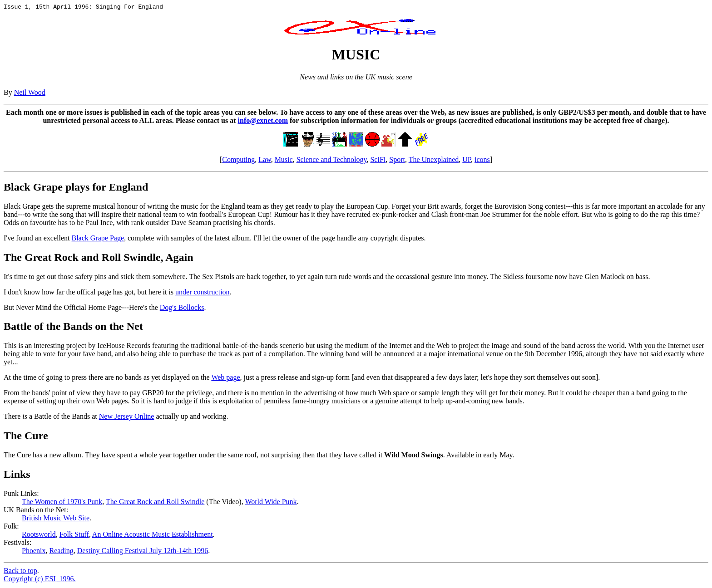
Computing (238, 161)
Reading (61, 552)
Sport (397, 161)
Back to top (20, 572)
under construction (203, 293)
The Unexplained (434, 161)
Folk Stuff (74, 536)
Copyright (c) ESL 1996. (40, 580)
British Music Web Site (56, 519)
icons (482, 161)
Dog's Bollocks (182, 309)
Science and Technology (332, 161)
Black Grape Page (98, 239)
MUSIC (356, 56)
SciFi (378, 161)
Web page (225, 379)
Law (265, 161)
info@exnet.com (263, 122)
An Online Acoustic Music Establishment (153, 536)
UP (467, 161)
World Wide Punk (271, 503)
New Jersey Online (127, 418)
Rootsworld (39, 536)
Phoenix (34, 552)
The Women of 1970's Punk (62, 503)
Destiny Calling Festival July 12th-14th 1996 (143, 552)
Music (284, 161)
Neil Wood (30, 94)
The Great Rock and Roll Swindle (155, 503)
